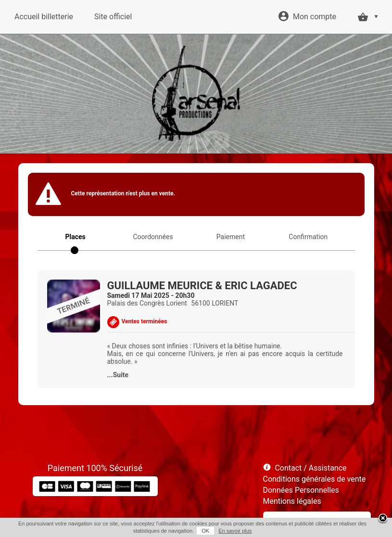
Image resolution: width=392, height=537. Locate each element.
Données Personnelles (301, 490)
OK (205, 531)
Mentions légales (292, 501)
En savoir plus (235, 531)
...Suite (118, 375)
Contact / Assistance (310, 468)
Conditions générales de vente (315, 479)
